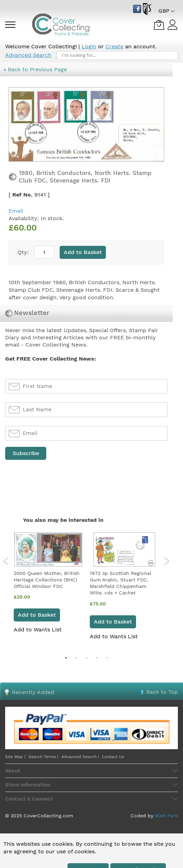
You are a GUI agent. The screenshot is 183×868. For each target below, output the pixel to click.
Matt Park (166, 816)
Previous (6, 561)
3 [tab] (86, 658)
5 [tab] (107, 658)
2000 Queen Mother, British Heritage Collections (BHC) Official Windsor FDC (47, 580)
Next (167, 561)
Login (89, 46)
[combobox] (117, 55)
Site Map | (15, 757)
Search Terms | (43, 757)
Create (114, 46)
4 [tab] (97, 658)
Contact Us (113, 757)
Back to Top (162, 692)
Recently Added (33, 692)
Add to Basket (37, 615)
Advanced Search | (81, 757)
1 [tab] (66, 658)
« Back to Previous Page (35, 69)
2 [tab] (76, 658)
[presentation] (57, 478)
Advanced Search (28, 55)
